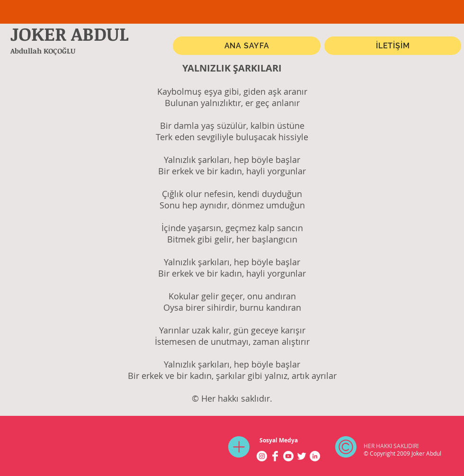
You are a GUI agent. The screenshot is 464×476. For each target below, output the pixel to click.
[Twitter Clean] (302, 456)
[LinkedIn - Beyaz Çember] (315, 456)
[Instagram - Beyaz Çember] (262, 456)
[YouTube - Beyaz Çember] (288, 456)
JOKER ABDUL (70, 33)
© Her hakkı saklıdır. (232, 398)
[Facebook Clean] (275, 456)
